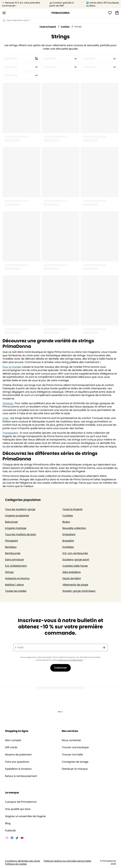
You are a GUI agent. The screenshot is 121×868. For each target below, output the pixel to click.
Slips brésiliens (72, 572)
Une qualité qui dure (18, 809)
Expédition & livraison (18, 769)
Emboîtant (69, 534)
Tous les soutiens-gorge (20, 509)
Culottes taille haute (75, 566)
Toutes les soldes (16, 591)
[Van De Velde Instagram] (7, 838)
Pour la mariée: (12, 367)
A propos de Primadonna (21, 802)
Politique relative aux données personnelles (67, 861)
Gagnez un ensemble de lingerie (25, 816)
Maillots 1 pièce (14, 585)
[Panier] (117, 13)
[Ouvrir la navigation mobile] (4, 13)
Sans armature (14, 560)
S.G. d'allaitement (16, 566)
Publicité (10, 831)
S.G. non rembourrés (75, 553)
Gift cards (11, 747)
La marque (12, 793)
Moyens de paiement (18, 755)
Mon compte (13, 740)
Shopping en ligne (17, 731)
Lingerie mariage (16, 528)
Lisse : (6, 418)
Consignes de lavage (75, 762)
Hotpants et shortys (17, 578)
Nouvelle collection (74, 528)
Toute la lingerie (48, 27)
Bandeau (11, 547)
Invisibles (68, 547)
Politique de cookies (16, 864)
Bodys (66, 522)
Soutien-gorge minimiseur (79, 591)
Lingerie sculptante (17, 516)
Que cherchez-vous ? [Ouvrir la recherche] (16, 20)
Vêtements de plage (75, 585)
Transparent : (11, 433)
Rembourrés (13, 553)
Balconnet (11, 522)
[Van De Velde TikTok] (17, 838)
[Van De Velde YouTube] (22, 838)
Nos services (70, 731)
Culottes (65, 27)
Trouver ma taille (72, 755)
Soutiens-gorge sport (76, 560)
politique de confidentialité (70, 660)
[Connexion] (110, 13)
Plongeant (11, 541)
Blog (8, 823)
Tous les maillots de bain (21, 534)
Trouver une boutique (75, 747)
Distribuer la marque (75, 769)
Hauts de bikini (72, 578)
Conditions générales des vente (22, 861)
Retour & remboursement (21, 776)
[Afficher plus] (85, 660)
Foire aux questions (17, 762)
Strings (9, 572)
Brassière (68, 541)
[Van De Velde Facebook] (12, 838)
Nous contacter (71, 740)
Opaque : (8, 403)
